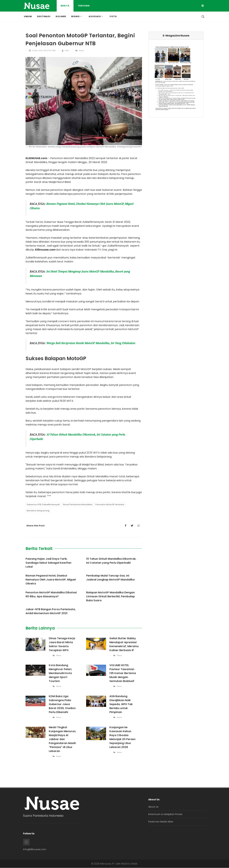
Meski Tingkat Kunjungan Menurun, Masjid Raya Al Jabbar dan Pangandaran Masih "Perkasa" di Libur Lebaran (62, 739)
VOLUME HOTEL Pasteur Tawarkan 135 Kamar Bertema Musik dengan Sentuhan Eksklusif (123, 673)
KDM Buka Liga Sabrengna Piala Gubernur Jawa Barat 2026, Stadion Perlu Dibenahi (62, 704)
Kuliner (61, 16)
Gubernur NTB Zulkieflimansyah (43, 504)
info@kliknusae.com (35, 849)
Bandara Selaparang (38, 511)
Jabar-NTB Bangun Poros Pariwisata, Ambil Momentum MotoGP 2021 (51, 611)
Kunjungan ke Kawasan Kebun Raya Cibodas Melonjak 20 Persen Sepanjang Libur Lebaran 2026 (122, 737)
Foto (113, 16)
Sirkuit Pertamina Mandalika (78, 504)
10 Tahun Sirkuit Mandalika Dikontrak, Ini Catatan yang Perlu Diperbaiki (111, 561)
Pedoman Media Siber (161, 822)
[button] (153, 78)
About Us (153, 807)
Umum (28, 16)
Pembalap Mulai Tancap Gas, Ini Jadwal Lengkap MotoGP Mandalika (110, 578)
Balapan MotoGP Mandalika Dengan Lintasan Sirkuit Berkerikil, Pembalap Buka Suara (110, 596)
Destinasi (44, 16)
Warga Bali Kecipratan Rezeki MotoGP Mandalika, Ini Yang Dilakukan (91, 343)
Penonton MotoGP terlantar (110, 504)
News (80, 51)
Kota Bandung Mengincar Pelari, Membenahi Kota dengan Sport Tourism (60, 673)
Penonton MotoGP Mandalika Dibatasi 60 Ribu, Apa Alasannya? (51, 594)
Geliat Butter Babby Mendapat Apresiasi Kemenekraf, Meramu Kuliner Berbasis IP (124, 644)
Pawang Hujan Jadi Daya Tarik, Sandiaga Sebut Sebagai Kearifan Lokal (48, 563)
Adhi (65, 51)
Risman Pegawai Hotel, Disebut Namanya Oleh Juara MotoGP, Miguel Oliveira (51, 580)
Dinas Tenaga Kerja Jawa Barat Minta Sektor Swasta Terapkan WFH (62, 644)
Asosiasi (96, 16)
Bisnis (77, 16)
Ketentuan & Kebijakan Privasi (165, 814)
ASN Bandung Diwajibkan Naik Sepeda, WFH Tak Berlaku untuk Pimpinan (121, 704)
